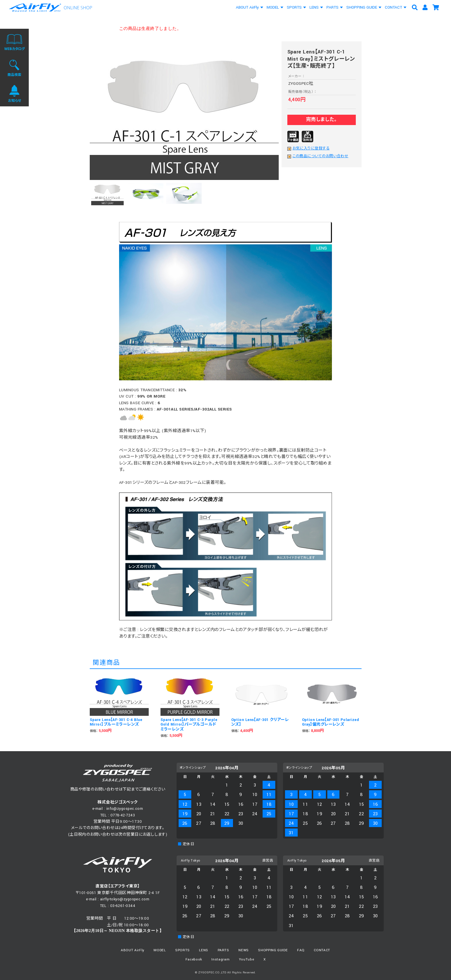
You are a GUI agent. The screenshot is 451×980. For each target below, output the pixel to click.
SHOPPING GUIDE (362, 7)
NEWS (244, 950)
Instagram (220, 959)
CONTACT (393, 7)
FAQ (301, 950)
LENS (314, 7)
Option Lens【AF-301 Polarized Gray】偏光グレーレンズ (331, 722)
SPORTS (294, 7)
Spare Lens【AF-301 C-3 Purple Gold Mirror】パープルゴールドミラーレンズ (189, 725)
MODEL (273, 7)
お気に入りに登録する (311, 149)
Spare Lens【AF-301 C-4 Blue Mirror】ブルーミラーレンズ (116, 722)
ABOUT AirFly (247, 7)
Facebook (194, 959)
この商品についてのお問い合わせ (321, 156)
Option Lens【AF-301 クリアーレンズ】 (260, 722)
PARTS (332, 7)
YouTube (247, 959)
